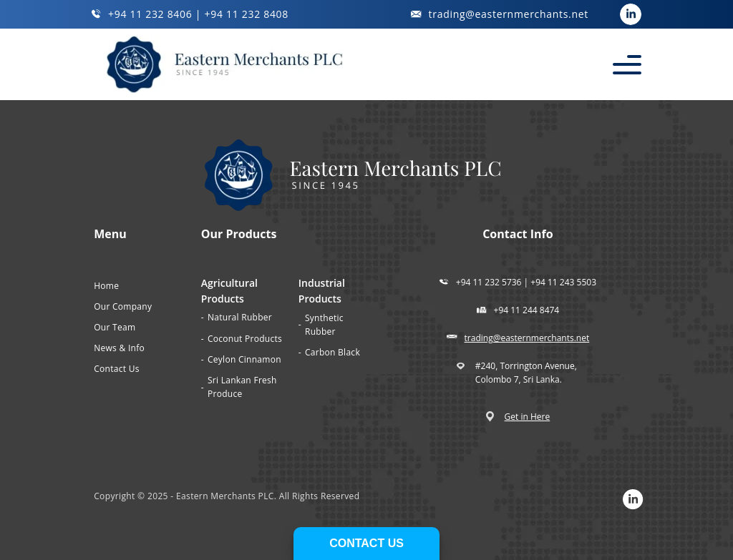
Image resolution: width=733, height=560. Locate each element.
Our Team (115, 327)
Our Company (123, 306)
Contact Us (117, 369)
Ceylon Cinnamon (244, 359)
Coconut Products (245, 339)
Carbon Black (332, 352)
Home (106, 286)
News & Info (119, 348)
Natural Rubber (240, 317)
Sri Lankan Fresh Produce (242, 387)
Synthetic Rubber (324, 325)
